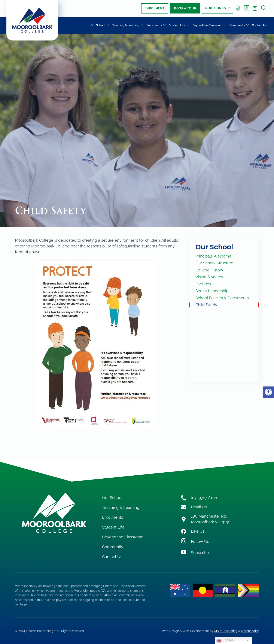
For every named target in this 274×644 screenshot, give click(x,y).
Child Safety (206, 305)
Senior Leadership (212, 291)
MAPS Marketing (226, 631)
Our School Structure (214, 263)
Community (239, 25)
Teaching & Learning (128, 25)
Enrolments (156, 25)
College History (209, 270)
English (225, 641)
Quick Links (218, 8)
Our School (100, 25)
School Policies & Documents (222, 298)
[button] (268, 392)
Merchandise (250, 631)
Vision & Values (209, 277)
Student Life (179, 25)
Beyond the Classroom (209, 25)
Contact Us (259, 25)
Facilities (203, 284)
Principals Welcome (213, 256)
